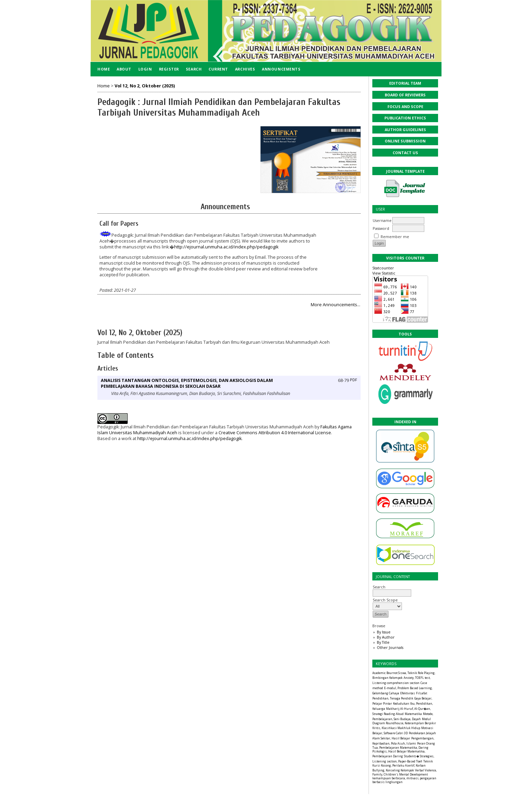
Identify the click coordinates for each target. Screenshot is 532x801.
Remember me (395, 237)
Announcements (281, 69)
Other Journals (390, 647)
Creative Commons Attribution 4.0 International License (275, 433)
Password (381, 228)
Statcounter (383, 268)
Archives (245, 69)
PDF (354, 380)
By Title (383, 642)
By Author (386, 637)
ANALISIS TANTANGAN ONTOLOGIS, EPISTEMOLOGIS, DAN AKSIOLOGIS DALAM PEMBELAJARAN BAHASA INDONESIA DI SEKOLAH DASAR (187, 383)
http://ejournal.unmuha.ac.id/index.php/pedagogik (226, 247)
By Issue (384, 632)
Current (218, 69)
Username (382, 220)
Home (104, 69)
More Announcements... (336, 305)
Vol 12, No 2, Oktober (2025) (145, 86)
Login (145, 69)
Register (169, 69)
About (124, 69)
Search (392, 590)
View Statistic (384, 273)
